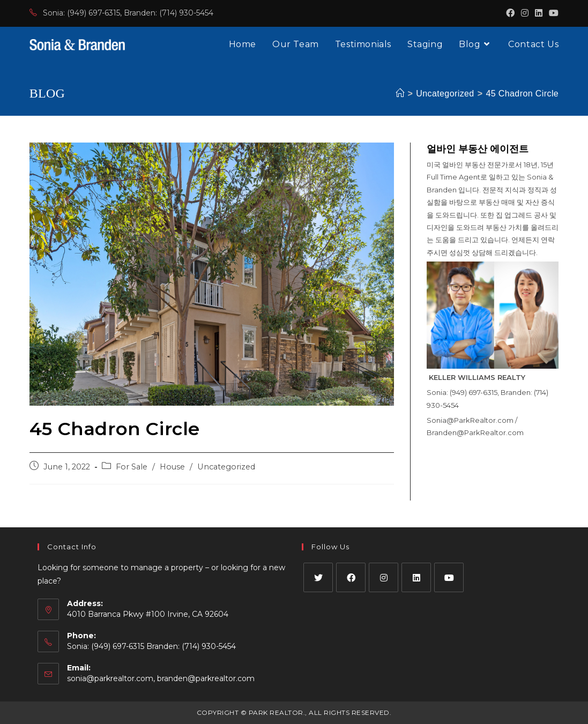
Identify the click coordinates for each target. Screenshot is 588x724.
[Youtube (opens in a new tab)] (552, 13)
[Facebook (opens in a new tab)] (510, 13)
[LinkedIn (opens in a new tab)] (539, 13)
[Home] (400, 94)
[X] (318, 577)
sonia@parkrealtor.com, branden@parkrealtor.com (161, 678)
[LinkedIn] (416, 577)
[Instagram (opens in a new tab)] (525, 13)
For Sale (132, 467)
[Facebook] (351, 577)
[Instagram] (384, 577)
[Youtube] (449, 577)
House (172, 467)
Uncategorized (226, 467)
